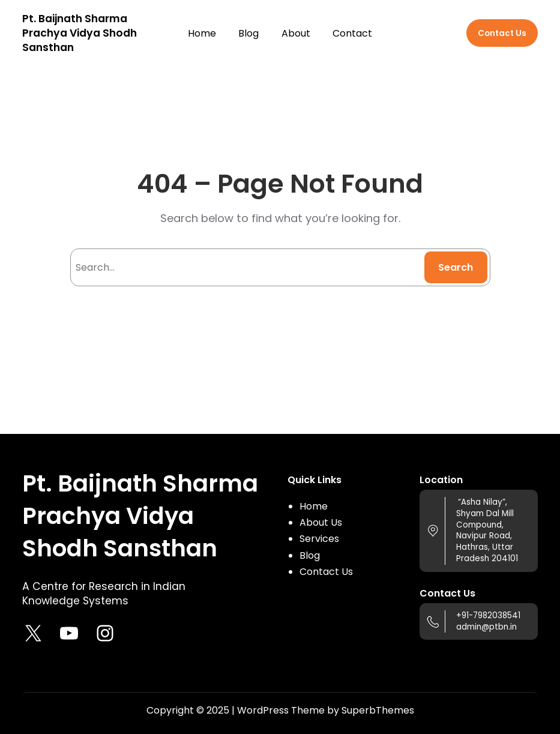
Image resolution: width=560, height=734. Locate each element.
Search (456, 267)
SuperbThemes (378, 710)
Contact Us (502, 33)
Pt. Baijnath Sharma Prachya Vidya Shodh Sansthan (80, 33)
